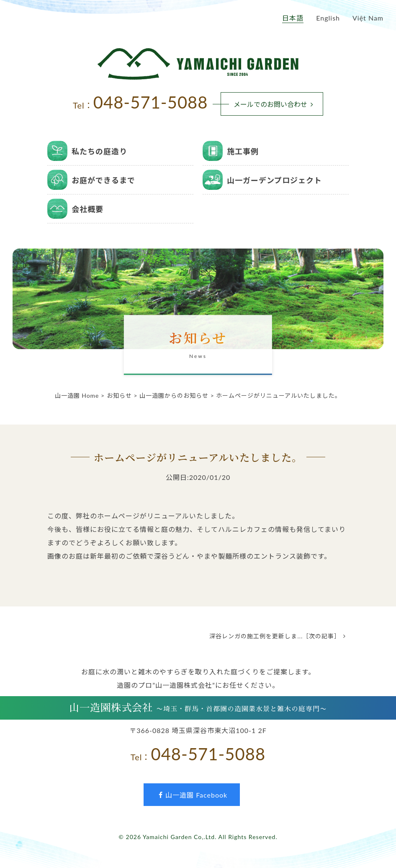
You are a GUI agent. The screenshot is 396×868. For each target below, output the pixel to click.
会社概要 (87, 209)
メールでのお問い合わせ (275, 104)
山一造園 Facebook (192, 795)
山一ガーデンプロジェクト (274, 180)
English (328, 18)
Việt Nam (368, 18)
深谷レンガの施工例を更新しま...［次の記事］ (279, 636)
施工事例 (243, 151)
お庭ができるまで (103, 180)
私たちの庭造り (99, 151)
